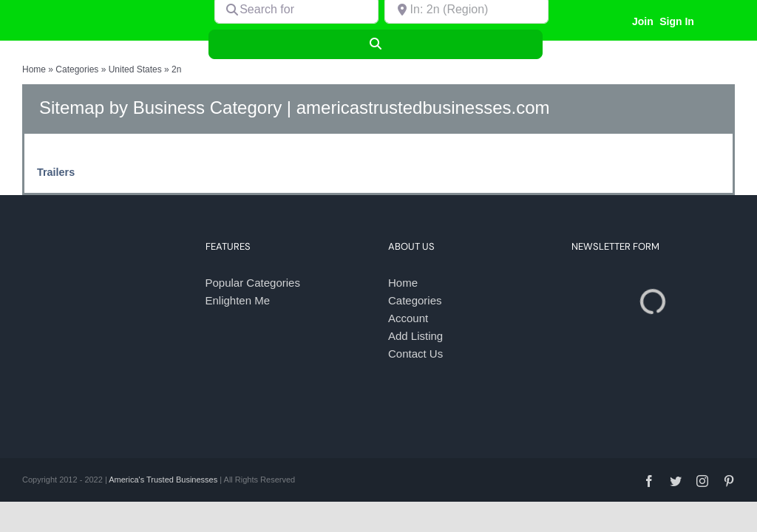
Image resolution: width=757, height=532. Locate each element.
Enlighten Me (238, 300)
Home (34, 69)
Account (408, 318)
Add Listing (415, 336)
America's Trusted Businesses (163, 480)
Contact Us (415, 354)
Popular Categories (253, 283)
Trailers (56, 172)
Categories (77, 69)
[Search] (376, 44)
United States (135, 69)
